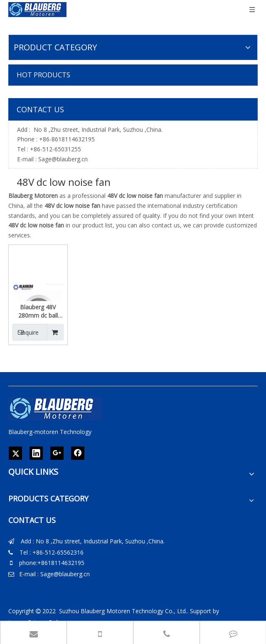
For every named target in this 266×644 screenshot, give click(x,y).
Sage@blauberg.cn (63, 159)
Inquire (26, 332)
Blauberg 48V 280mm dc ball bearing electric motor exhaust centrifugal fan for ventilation (38, 311)
